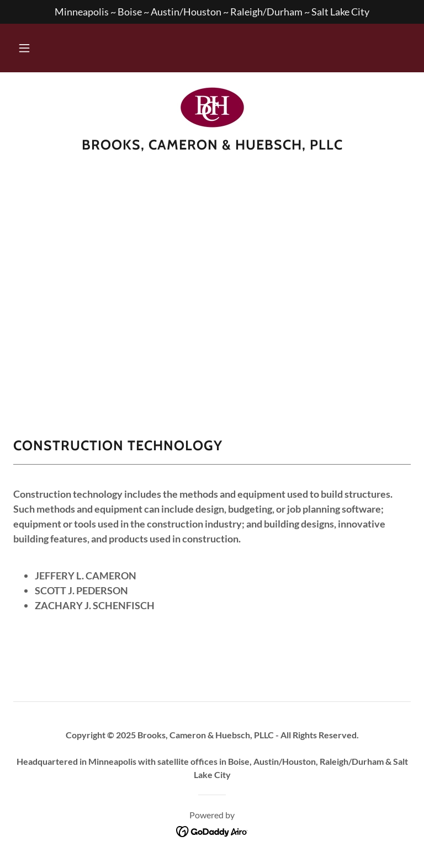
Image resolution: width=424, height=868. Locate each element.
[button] (24, 48)
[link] (212, 108)
